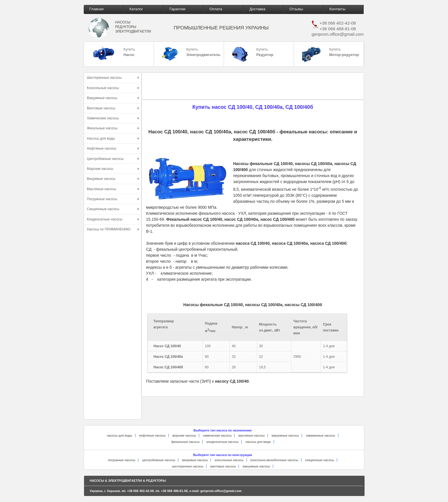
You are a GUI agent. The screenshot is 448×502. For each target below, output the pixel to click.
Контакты (337, 9)
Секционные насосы (113, 209)
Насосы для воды (113, 138)
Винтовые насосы (113, 108)
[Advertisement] (112, 330)
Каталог (136, 9)
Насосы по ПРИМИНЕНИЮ (113, 229)
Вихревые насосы (113, 179)
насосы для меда (258, 442)
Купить (114, 53)
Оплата (216, 9)
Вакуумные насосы (113, 98)
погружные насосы (122, 460)
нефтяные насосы (152, 435)
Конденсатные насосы (113, 219)
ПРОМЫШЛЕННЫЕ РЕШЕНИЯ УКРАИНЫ (221, 28)
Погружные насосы (113, 199)
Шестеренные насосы (113, 78)
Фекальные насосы (113, 128)
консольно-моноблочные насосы (274, 460)
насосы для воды (119, 435)
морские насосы (184, 435)
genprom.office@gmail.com (338, 34)
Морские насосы (113, 169)
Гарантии (177, 9)
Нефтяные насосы (113, 148)
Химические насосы (113, 118)
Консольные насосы (113, 88)
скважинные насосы (320, 435)
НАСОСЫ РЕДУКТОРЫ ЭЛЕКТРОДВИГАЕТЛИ (133, 27)
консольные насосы (229, 460)
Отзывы (296, 9)
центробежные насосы (159, 460)
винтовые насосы (223, 466)
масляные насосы (251, 435)
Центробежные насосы (113, 159)
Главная (96, 9)
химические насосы (217, 435)
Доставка (257, 9)
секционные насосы (320, 460)
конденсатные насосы (223, 442)
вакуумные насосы (285, 435)
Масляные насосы (113, 189)
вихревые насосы (195, 460)
